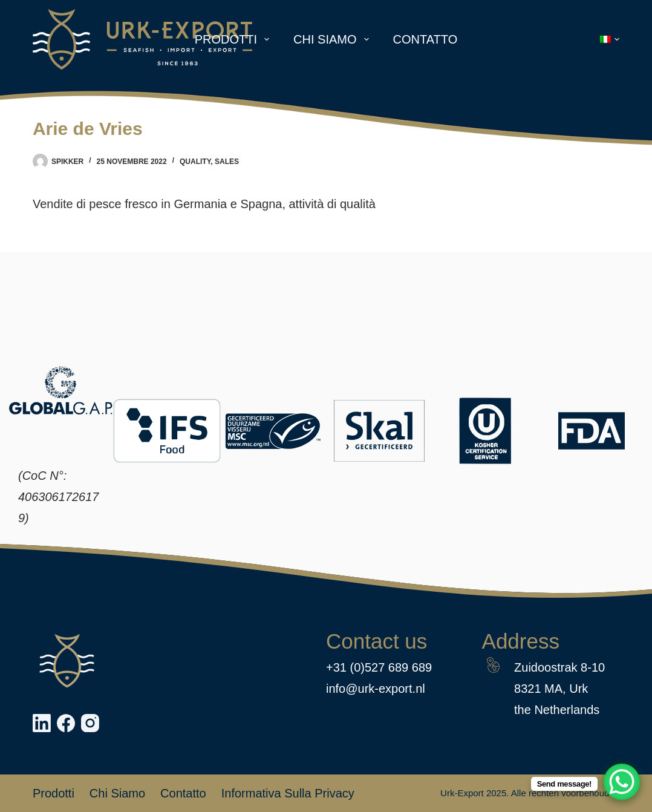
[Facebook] (66, 723)
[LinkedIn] (42, 723)
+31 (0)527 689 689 (379, 667)
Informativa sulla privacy (288, 793)
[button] (610, 39)
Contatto (425, 39)
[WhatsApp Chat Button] (622, 782)
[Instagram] (90, 723)
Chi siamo (333, 39)
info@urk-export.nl (376, 689)
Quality (195, 162)
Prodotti (234, 39)
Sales (227, 162)
